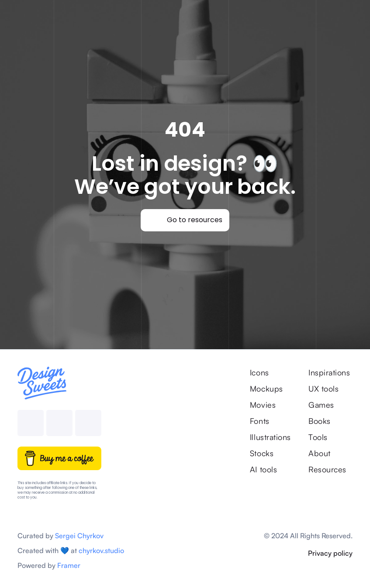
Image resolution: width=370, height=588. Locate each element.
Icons (259, 372)
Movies (263, 405)
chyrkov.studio (101, 550)
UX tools (323, 389)
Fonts (260, 421)
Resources (327, 469)
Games (321, 405)
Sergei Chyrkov (79, 536)
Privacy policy (330, 553)
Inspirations (330, 372)
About (320, 453)
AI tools (263, 469)
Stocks (262, 453)
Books (320, 421)
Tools (318, 437)
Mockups (266, 389)
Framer (69, 565)
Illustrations (270, 437)
